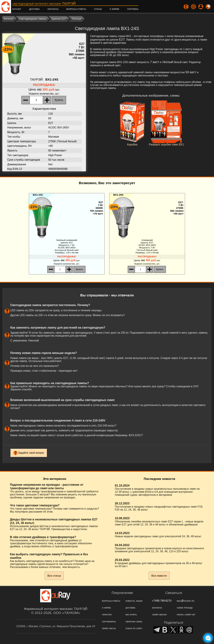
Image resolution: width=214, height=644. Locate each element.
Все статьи (54, 576)
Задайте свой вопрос (31, 453)
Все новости (159, 576)
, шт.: (44, 94)
